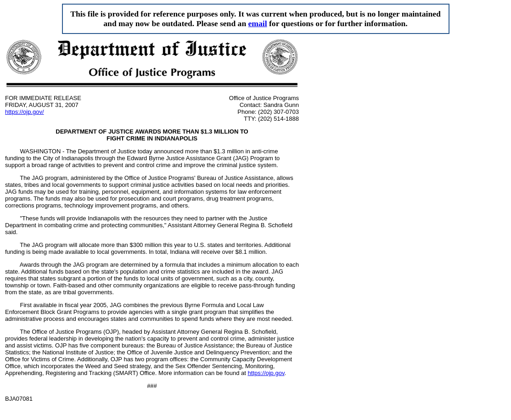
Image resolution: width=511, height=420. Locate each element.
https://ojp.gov (266, 373)
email (258, 23)
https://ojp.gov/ (25, 112)
